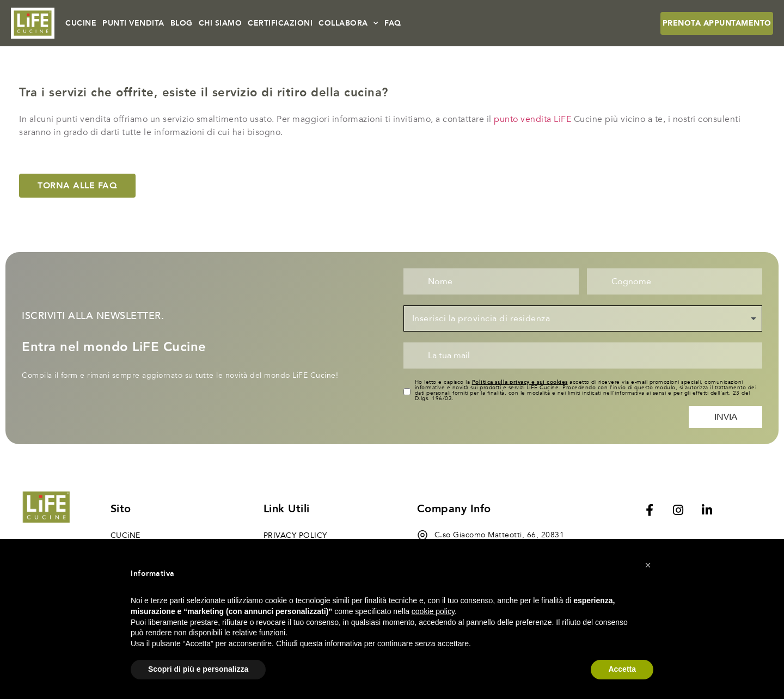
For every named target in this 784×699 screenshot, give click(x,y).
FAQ (393, 23)
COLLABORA (348, 23)
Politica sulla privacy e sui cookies (520, 382)
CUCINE (81, 23)
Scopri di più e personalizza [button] (198, 669)
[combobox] (583, 318)
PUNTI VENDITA (133, 23)
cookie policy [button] (433, 611)
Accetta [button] (622, 669)
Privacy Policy (295, 535)
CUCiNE (125, 535)
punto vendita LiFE (532, 119)
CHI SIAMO (220, 23)
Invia (726, 417)
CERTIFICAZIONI (280, 23)
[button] (648, 565)
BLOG (182, 23)
